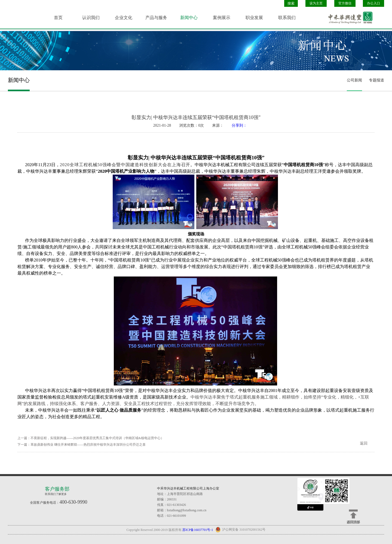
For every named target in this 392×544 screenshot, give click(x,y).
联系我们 (287, 18)
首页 (58, 18)
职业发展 (254, 18)
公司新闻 (354, 80)
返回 (364, 443)
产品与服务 (156, 18)
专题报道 (376, 80)
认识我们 (91, 18)
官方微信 (345, 3)
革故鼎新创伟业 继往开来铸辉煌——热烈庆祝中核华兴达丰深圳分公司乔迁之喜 (88, 445)
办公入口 (373, 3)
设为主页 (316, 3)
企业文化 (124, 18)
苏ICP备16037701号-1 (198, 530)
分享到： (239, 125)
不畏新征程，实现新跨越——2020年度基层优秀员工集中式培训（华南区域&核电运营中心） (97, 438)
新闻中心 (189, 18)
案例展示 (222, 18)
